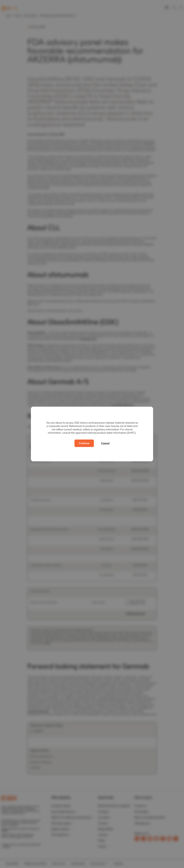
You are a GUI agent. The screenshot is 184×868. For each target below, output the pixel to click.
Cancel (105, 443)
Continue (84, 443)
